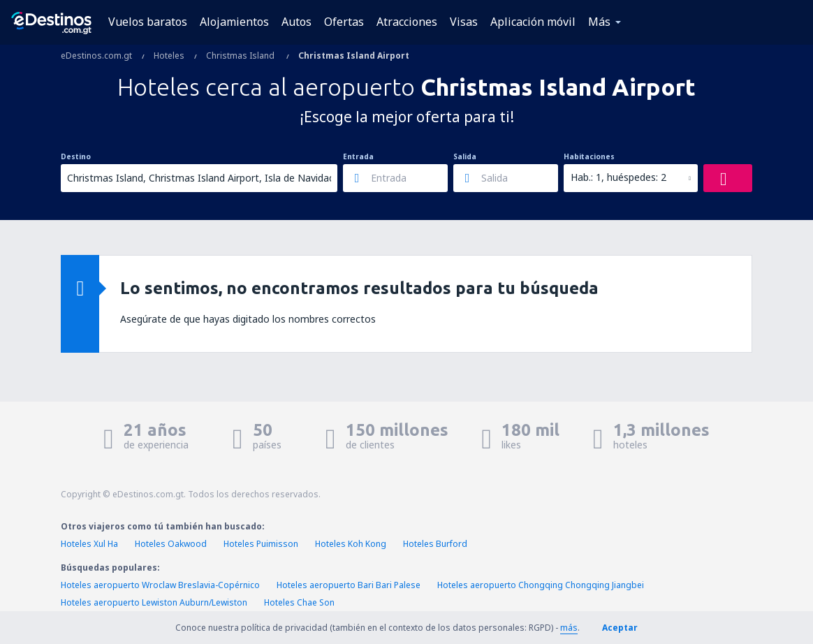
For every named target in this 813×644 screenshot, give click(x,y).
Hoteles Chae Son (299, 602)
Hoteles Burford (435, 544)
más (569, 628)
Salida (465, 156)
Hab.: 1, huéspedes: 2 (618, 177)
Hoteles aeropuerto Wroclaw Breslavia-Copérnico (160, 585)
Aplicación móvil (533, 22)
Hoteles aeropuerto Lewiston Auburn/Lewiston (154, 602)
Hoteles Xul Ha (89, 544)
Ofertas (344, 22)
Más (599, 22)
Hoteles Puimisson (261, 544)
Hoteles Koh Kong (351, 544)
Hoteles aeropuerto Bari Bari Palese (349, 585)
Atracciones (407, 22)
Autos (296, 22)
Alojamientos (234, 22)
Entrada (358, 156)
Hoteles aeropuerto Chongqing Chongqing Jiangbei (541, 585)
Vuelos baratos (148, 22)
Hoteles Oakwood (171, 544)
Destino (76, 156)
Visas (464, 22)
